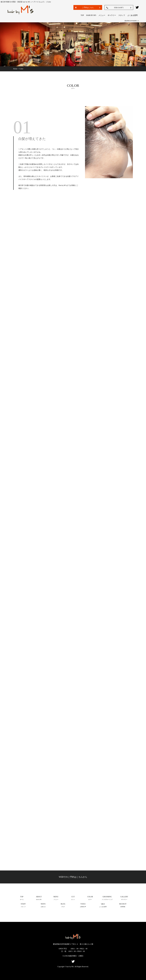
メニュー (102, 15)
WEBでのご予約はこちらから (73, 877)
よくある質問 (132, 15)
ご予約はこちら (88, 8)
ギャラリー (112, 15)
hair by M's (91, 15)
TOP (82, 15)
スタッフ (122, 15)
